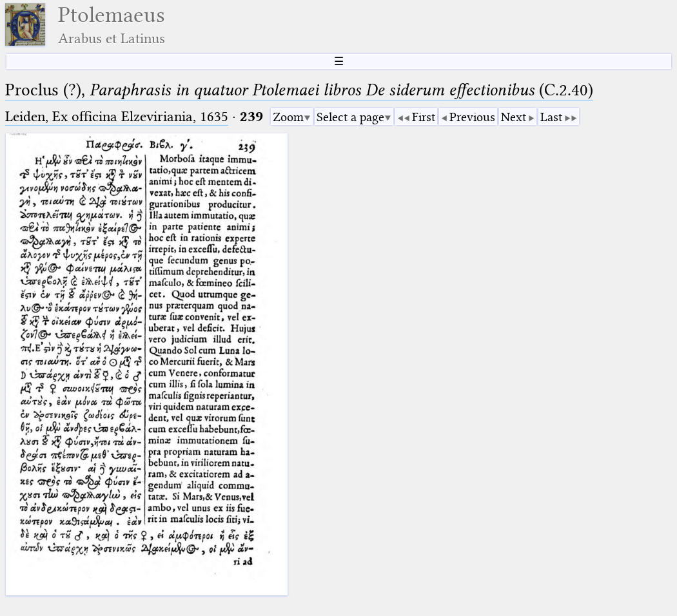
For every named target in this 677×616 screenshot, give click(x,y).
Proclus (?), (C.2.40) (299, 90)
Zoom (288, 117)
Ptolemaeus (112, 25)
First (424, 117)
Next (514, 117)
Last (551, 117)
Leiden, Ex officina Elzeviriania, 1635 (117, 116)
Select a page (350, 117)
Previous (472, 117)
